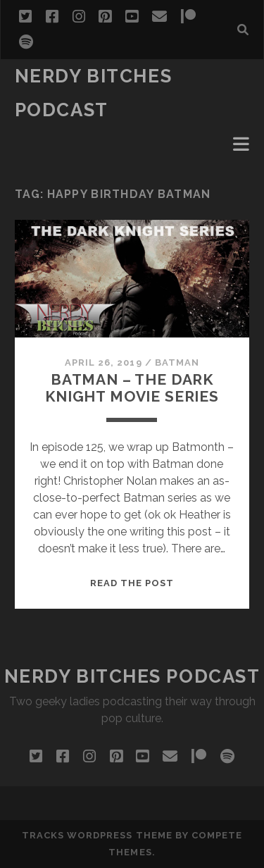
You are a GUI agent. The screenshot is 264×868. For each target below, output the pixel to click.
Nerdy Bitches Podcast (132, 676)
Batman (177, 362)
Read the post (132, 583)
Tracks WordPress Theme (97, 835)
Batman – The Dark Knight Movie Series (132, 388)
